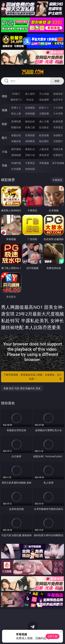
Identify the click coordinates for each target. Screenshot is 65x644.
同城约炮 (16, 163)
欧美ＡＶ (44, 108)
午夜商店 (30, 163)
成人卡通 (44, 121)
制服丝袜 (16, 127)
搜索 (57, 81)
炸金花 (30, 100)
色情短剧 (30, 169)
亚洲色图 (30, 135)
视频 (5, 110)
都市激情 (16, 149)
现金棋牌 (44, 100)
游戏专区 (58, 94)
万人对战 (44, 94)
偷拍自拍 (30, 121)
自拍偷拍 (30, 108)
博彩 (5, 96)
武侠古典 (58, 149)
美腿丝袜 (16, 141)
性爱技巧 (58, 155)
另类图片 (58, 141)
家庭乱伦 (30, 149)
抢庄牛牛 (58, 100)
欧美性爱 (58, 121)
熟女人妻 (16, 113)
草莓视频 (44, 163)
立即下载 (53, 636)
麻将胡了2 (16, 100)
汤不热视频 (58, 163)
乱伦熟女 (44, 127)
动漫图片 (58, 135)
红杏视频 (16, 169)
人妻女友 (44, 149)
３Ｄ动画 (58, 108)
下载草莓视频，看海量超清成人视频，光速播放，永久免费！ (33, 377)
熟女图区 (44, 141)
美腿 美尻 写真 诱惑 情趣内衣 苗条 (22, 388)
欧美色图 (44, 135)
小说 (5, 152)
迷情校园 (16, 155)
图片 (5, 138)
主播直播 (44, 113)
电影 (5, 124)
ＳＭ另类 (58, 113)
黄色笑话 (44, 155)
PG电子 (16, 94)
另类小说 (30, 155)
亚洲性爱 (16, 121)
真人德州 (30, 94)
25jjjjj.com (32, 72)
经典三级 (30, 127)
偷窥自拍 (16, 135)
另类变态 (58, 127)
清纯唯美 (30, 141)
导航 (5, 165)
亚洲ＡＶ (16, 108)
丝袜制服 (30, 113)
